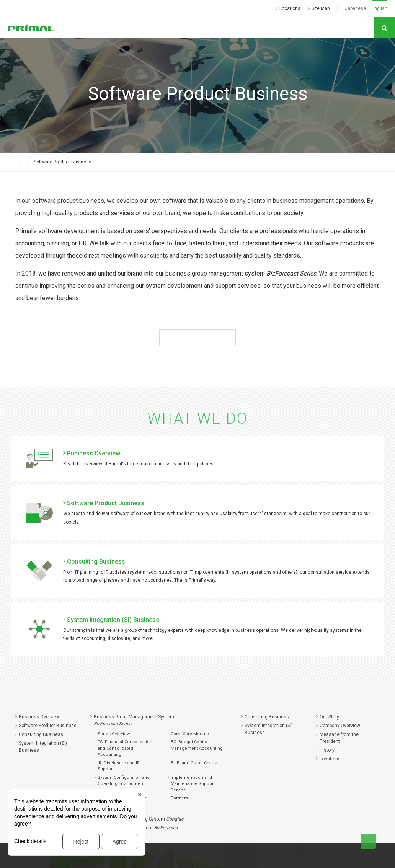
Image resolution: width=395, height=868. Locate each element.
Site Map (321, 8)
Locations (290, 8)
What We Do (51, 162)
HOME (22, 162)
